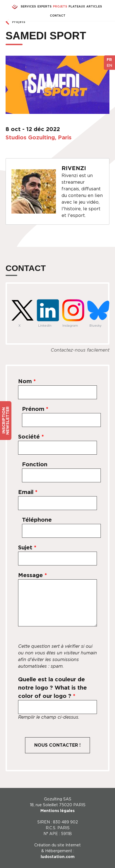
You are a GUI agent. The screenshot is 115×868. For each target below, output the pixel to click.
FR (109, 60)
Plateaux (77, 6)
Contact (58, 16)
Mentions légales (58, 811)
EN (109, 65)
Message (33, 575)
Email (28, 492)
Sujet (27, 547)
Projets (60, 6)
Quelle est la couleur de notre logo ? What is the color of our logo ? (52, 688)
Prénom (35, 409)
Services (28, 6)
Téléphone (37, 520)
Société (31, 437)
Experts (44, 6)
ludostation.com (58, 857)
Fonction (35, 464)
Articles (94, 6)
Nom (27, 381)
